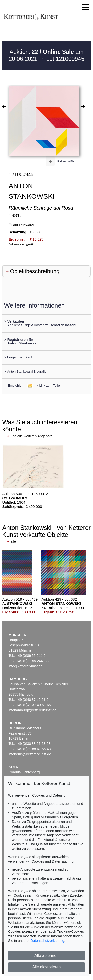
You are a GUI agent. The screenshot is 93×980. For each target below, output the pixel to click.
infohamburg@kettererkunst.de (32, 710)
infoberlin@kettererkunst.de (30, 754)
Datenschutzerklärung (47, 941)
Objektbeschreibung (35, 271)
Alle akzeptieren (47, 967)
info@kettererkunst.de (26, 666)
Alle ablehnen (46, 955)
